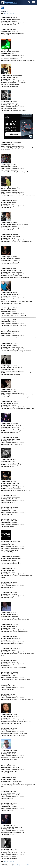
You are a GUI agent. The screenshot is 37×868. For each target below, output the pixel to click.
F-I (5, 14)
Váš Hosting (29, 865)
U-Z (14, 14)
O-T (11, 14)
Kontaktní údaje (17, 865)
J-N (8, 14)
